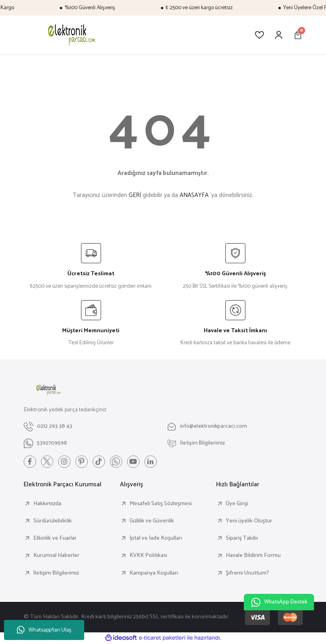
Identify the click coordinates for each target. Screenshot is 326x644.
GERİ (135, 195)
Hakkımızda (47, 504)
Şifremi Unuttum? (247, 573)
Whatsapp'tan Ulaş (44, 630)
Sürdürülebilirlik (53, 521)
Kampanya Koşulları (154, 573)
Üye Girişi (237, 504)
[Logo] (70, 35)
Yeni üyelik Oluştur (249, 521)
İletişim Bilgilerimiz (56, 573)
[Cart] (298, 35)
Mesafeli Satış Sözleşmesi (161, 504)
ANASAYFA (194, 195)
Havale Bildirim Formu (253, 556)
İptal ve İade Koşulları (156, 538)
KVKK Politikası (148, 556)
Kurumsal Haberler (56, 556)
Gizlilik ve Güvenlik (152, 521)
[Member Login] (279, 35)
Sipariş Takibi (242, 538)
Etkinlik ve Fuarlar (55, 538)
